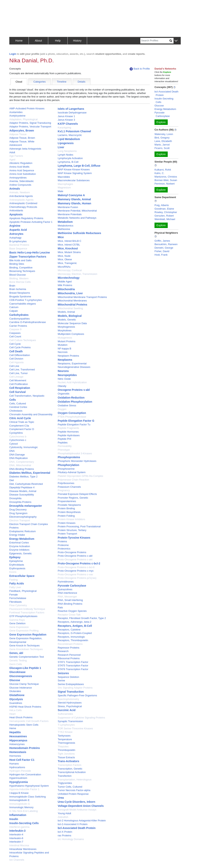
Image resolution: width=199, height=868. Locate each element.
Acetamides (16, 112)
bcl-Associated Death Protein (77, 828)
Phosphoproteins (69, 457)
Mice (61, 237)
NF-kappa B (64, 349)
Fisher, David (162, 251)
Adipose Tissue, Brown (22, 138)
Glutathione (17, 695)
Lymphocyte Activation (70, 158)
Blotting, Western (19, 278)
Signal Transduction (71, 692)
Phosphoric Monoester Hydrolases (77, 461)
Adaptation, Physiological (23, 119)
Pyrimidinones (66, 582)
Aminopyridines (18, 178)
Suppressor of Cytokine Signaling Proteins (81, 718)
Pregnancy (64, 490)
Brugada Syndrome (20, 296)
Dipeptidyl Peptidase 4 (22, 487)
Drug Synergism (18, 513)
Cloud (19, 82)
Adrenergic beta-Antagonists (25, 149)
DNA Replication (19, 458)
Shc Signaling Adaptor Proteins (75, 688)
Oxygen (62, 409)
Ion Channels (17, 860)
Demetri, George (164, 248)
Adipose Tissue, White (22, 141)
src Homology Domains (71, 839)
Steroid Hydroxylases (70, 703)
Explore (161, 122)
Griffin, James (162, 241)
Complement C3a (19, 426)
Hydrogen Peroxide (20, 771)
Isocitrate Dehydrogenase (72, 113)
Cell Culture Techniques (23, 340)
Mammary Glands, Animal (74, 199)
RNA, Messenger (67, 597)
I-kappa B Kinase (19, 793)
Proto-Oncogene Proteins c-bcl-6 (76, 567)
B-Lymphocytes (18, 241)
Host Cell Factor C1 (22, 760)
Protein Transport (67, 534)
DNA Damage (17, 455)
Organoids (64, 394)
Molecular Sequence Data (72, 323)
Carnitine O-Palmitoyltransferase (28, 322)
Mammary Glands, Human (74, 203)
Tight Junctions (66, 754)
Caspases (15, 333)
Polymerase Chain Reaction (73, 480)
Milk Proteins (65, 285)
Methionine (64, 229)
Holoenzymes (17, 744)
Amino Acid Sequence (22, 170)
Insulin (14, 819)
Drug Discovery (18, 510)
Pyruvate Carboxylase (72, 586)
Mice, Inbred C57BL (69, 245)
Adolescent (16, 145)
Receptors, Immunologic (71, 637)
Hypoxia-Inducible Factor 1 (24, 789)
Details (82, 82)
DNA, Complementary (22, 462)
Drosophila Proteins (20, 502)
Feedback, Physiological (23, 591)
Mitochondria (66, 289)
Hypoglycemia (19, 782)
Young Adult (64, 813)
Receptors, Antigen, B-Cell (75, 626)
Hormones (15, 756)
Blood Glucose (18, 275)
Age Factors (16, 156)
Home (19, 41)
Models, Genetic (67, 320)
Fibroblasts (16, 602)
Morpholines (65, 330)
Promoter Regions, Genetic (73, 498)
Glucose (15, 680)
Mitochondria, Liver (70, 293)
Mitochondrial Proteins (72, 305)
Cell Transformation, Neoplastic (27, 396)
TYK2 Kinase (65, 732)
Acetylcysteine (17, 116)
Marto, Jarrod (162, 145)
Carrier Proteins (18, 326)
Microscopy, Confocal (70, 270)
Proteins (62, 541)
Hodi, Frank (161, 255)
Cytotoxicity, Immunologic (24, 447)
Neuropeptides (67, 375)
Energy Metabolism (22, 539)
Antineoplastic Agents (21, 200)
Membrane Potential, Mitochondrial (77, 211)
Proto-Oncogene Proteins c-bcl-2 (79, 563)
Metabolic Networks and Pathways (77, 218)
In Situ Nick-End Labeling (24, 811)
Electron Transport (20, 520)
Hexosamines (18, 736)
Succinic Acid (67, 710)
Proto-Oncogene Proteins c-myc (76, 571)
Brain (12, 286)
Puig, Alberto (162, 205)
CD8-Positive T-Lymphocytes (26, 300)
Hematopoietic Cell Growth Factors (29, 721)
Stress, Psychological (70, 706)
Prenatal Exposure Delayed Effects (77, 494)
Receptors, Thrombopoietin (73, 640)
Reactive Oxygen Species (72, 611)
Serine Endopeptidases (71, 684)
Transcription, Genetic (70, 769)
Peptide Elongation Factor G (76, 421)
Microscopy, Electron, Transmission (78, 274)
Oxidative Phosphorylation (75, 402)
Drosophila (15, 498)
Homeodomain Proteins (25, 748)
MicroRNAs (64, 267)
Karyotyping (64, 128)
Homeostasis (18, 752)
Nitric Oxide (64, 379)
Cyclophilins (16, 433)
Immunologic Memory (21, 807)
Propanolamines (67, 501)
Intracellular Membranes (23, 849)
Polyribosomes (66, 483)
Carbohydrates (19, 315)
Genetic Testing (18, 660)
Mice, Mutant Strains (69, 252)
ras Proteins (64, 835)
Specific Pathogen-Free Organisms (77, 695)
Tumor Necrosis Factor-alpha (74, 790)
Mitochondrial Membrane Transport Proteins (82, 297)
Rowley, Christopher (166, 212)
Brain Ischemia (18, 289)
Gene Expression (19, 627)
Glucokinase (17, 672)
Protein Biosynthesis (69, 512)
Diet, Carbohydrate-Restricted (26, 484)
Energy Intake (17, 535)
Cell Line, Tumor (19, 373)
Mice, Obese (65, 259)
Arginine (15, 226)
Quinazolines (65, 589)
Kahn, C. (159, 173)
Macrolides (64, 177)
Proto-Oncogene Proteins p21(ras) (77, 578)
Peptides (63, 443)
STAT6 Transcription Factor (73, 669)
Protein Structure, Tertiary (72, 530)
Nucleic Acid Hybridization (72, 382)
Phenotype (64, 450)
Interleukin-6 (16, 838)
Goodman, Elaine (164, 209)
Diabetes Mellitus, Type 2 (23, 477)
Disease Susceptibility (22, 495)
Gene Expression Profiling (24, 631)
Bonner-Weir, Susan (166, 180)
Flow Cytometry (18, 605)
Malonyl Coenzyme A (71, 195)
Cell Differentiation (20, 355)
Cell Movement (18, 380)
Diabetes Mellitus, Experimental (30, 473)
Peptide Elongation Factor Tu (74, 424)
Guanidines (16, 703)
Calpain (14, 311)
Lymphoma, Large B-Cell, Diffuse (79, 166)
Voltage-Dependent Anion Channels (81, 806)
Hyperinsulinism (18, 778)
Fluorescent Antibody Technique (27, 609)
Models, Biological (70, 316)
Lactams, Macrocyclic (70, 135)
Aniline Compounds (20, 185)
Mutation (63, 345)
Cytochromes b (18, 437)
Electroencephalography (23, 517)
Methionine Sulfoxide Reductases (79, 233)
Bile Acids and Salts (20, 260)
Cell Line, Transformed (22, 370)
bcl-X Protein (65, 832)
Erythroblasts (17, 565)
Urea (61, 798)
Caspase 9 (15, 329)
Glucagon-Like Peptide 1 (25, 668)
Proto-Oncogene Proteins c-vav (75, 574)
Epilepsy (15, 557)
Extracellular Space (22, 576)
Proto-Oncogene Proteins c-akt (75, 559)
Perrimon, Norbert (165, 184)
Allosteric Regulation (21, 163)
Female (14, 595)
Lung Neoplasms (67, 151)
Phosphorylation (68, 465)
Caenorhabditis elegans (23, 304)
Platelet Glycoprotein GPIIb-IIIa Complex (80, 476)
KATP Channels (68, 124)
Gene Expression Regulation (28, 635)
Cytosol (14, 444)
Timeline (62, 82)
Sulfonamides (65, 714)
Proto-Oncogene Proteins (72, 552)
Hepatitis (15, 732)
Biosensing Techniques (22, 271)
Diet (12, 480)
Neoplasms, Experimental (72, 363)
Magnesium (64, 188)
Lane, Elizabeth (163, 141)
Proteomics (64, 549)
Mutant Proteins (67, 341)
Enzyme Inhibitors (19, 550)
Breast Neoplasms (20, 293)
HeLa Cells (16, 710)
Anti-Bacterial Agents (21, 196)
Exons (13, 572)
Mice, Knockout (68, 248)
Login (13, 54)
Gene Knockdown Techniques (26, 649)
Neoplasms (65, 360)
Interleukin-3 (17, 831)
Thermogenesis (66, 743)
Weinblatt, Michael (165, 219)
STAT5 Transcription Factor (73, 666)
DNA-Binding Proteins (22, 469)
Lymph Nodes (65, 155)
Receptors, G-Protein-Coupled (75, 633)
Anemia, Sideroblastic (22, 181)
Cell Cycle (15, 344)
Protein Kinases (67, 523)
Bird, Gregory (162, 138)
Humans (14, 764)
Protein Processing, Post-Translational (79, 526)
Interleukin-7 (16, 842)
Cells (13, 400)
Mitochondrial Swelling (70, 308)
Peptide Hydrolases (69, 435)
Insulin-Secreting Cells (24, 823)
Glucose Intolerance (21, 688)
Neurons (63, 371)
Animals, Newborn (20, 192)
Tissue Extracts (66, 757)
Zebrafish (63, 817)
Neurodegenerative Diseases (74, 367)
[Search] (155, 41)
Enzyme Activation (20, 546)
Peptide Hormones (68, 432)
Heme (13, 728)
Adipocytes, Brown (22, 131)
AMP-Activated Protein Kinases (27, 108)
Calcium (14, 307)
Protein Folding (66, 516)
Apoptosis (16, 214)
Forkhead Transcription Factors (27, 612)
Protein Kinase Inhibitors (71, 519)
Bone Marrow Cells (20, 282)
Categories (40, 82)
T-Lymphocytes (66, 725)
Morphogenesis (66, 327)
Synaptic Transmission (70, 721)
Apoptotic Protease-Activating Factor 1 (31, 222)
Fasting (14, 580)
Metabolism (65, 222)
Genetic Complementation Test (27, 657)
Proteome (63, 545)
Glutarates (15, 691)
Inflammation (18, 815)
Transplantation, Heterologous (75, 780)
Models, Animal (66, 312)
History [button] (77, 41)
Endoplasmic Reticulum (23, 531)
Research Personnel (69, 655)
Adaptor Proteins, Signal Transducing (30, 123)
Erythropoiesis (17, 568)
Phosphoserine (66, 469)
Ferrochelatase (18, 598)
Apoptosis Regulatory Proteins (26, 218)
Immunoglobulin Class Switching (27, 797)
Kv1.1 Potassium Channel (74, 131)
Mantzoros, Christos (166, 177)
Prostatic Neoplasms (69, 505)
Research (63, 651)
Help (58, 41)
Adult (12, 152)
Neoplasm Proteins (68, 356)
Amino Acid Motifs (19, 167)
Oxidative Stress (67, 405)
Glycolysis (16, 699)
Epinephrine (16, 561)
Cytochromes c (18, 440)
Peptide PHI (64, 439)
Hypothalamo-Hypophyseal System (29, 786)
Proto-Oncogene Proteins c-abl (75, 556)
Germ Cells (16, 664)
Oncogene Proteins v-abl (74, 390)
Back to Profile (140, 69)
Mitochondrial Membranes (72, 301)
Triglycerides (65, 783)
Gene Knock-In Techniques (24, 646)
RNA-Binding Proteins (70, 604)
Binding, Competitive (21, 268)
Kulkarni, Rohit (163, 170)
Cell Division (16, 359)
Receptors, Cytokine (69, 630)
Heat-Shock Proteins (21, 717)
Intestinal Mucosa (19, 845)
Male (60, 191)
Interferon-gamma (19, 827)
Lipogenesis (66, 143)
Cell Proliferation (19, 384)
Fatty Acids (17, 583)
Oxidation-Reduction (71, 398)
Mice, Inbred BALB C (69, 241)
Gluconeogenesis (21, 676)
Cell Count (15, 336)
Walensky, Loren (164, 134)
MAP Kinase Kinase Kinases (74, 169)
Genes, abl (16, 653)
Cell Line (14, 366)
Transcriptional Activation (72, 772)
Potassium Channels (69, 487)
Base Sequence (18, 249)
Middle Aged (65, 282)
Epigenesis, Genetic (21, 553)
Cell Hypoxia (16, 362)
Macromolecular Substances (74, 180)
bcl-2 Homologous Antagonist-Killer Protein (82, 821)
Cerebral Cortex (18, 407)
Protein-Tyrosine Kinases (74, 538)
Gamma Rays (17, 620)
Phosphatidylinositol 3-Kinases (75, 453)
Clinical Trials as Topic (22, 422)
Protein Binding (66, 508)
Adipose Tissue (18, 134)
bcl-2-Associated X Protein (73, 824)
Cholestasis (16, 411)
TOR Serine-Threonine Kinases (75, 728)
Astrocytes (16, 234)
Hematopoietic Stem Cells (24, 725)
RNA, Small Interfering (70, 600)
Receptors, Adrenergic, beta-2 (75, 622)
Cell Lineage (16, 377)
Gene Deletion (17, 623)
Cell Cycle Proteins (20, 347)
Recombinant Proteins (70, 644)
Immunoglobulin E (19, 800)
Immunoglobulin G (20, 804)
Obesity (62, 386)
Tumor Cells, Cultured (70, 787)
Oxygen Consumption (72, 413)
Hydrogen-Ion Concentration (25, 774)
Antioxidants (16, 210)
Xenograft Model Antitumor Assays (77, 810)
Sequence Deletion (68, 677)
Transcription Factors (70, 765)
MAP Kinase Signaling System (75, 173)
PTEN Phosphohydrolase (72, 417)
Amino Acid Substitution (23, 174)
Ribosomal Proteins (69, 658)
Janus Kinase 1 (66, 116)
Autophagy (15, 238)
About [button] (38, 41)
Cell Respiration (20, 388)
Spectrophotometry (68, 699)
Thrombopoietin (66, 750)
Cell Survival (17, 392)
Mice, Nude (64, 256)
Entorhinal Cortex (19, 543)
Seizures (63, 673)
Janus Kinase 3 (66, 120)
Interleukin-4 (16, 834)
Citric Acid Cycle (20, 418)
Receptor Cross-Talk (69, 615)
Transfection (65, 776)
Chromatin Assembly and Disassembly (31, 414)
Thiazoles (63, 747)
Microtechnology (69, 278)
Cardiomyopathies (20, 319)
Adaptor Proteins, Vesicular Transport (30, 127)
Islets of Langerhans (71, 109)
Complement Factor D (22, 429)
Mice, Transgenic (67, 263)
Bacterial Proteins (19, 245)
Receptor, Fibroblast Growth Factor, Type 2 (82, 618)
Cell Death (16, 351)
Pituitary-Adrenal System (72, 472)
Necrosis (63, 352)
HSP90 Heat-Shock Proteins (25, 707)
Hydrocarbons (17, 767)
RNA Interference (67, 593)
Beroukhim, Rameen (166, 244)
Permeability (65, 446)
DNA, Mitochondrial (20, 465)
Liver (61, 147)
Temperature (65, 739)
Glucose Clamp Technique (24, 684)
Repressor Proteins (69, 648)
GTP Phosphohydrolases (23, 616)
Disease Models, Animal (23, 491)
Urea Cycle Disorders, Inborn (76, 802)
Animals (15, 189)
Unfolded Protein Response (73, 794)
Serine (61, 680)
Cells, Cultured (18, 404)
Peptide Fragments (68, 428)
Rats (60, 607)
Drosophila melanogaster (26, 506)
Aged (12, 160)
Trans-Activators (68, 761)
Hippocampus (18, 740)
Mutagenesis (65, 338)
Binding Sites (17, 264)
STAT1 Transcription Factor (73, 662)
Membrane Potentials (70, 214)
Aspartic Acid (18, 230)
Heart (12, 714)
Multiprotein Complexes (71, 334)
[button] (176, 41)
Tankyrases (64, 736)
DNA (12, 451)
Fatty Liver (15, 587)
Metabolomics (65, 226)
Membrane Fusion (68, 207)
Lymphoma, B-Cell (68, 162)
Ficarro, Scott (162, 148)
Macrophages (65, 184)
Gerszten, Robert (164, 216)
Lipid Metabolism (69, 139)
